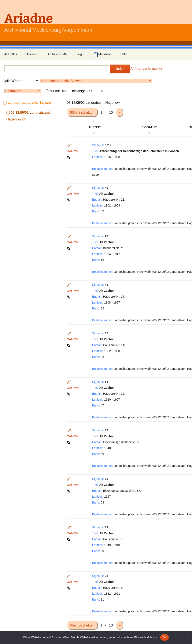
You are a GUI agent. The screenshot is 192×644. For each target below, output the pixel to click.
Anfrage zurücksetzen (147, 69)
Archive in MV (57, 54)
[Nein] (187, 637)
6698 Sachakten (83, 113)
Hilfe (123, 54)
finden (120, 69)
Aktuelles (11, 54)
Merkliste (102, 54)
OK (164, 637)
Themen (32, 54)
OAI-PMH (73, 151)
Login (80, 54)
